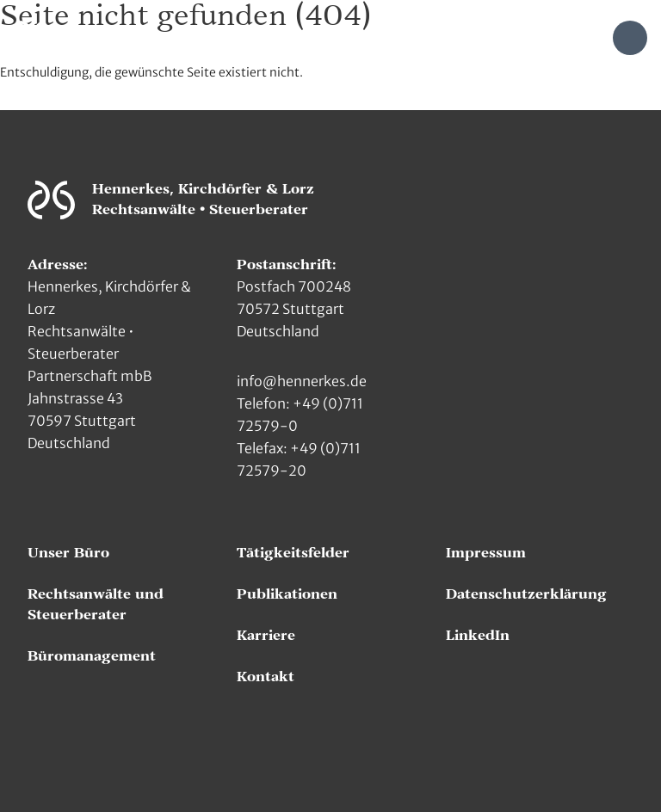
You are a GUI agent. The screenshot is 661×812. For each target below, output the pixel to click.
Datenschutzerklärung (526, 594)
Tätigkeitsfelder (293, 553)
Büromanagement (92, 656)
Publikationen (287, 594)
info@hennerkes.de (302, 381)
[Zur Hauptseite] (33, 37)
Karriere (266, 636)
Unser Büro (68, 553)
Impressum (486, 553)
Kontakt (266, 677)
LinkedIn (478, 636)
